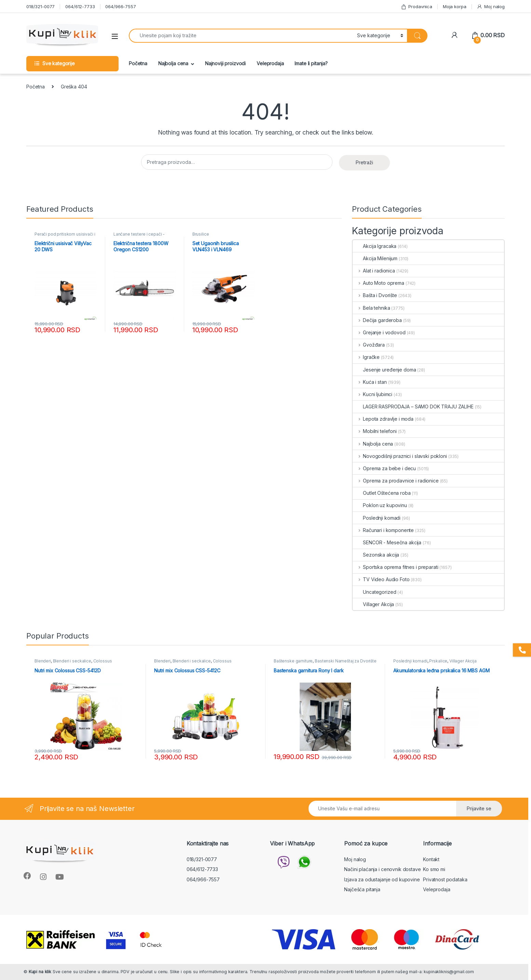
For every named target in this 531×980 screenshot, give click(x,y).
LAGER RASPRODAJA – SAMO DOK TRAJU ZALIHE (413, 407)
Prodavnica (417, 7)
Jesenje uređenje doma (384, 370)
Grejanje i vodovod (379, 332)
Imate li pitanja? (311, 63)
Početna (138, 63)
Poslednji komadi (377, 518)
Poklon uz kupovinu (380, 505)
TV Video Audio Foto (381, 579)
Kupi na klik (40, 972)
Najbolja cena (173, 63)
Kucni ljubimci (372, 394)
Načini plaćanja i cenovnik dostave (382, 869)
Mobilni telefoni (375, 431)
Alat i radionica (374, 271)
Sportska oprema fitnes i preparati (395, 567)
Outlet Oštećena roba (382, 493)
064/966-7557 (120, 6)
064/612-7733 (80, 6)
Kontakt (431, 859)
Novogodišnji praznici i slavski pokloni (400, 456)
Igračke (366, 357)
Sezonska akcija (376, 555)
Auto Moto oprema (378, 283)
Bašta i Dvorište (375, 295)
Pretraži (364, 162)
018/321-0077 (40, 6)
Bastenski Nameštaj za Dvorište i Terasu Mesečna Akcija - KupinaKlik (325, 663)
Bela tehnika (371, 308)
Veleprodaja (270, 63)
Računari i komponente (383, 530)
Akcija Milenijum (375, 258)
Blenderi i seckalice (72, 661)
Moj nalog (491, 7)
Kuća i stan (370, 382)
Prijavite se (479, 808)
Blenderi (43, 661)
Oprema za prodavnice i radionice (396, 481)
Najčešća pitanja (362, 889)
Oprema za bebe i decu (384, 468)
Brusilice (201, 234)
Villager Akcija (373, 604)
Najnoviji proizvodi (225, 63)
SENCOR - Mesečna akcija (387, 542)
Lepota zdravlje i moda (383, 419)
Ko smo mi (434, 869)
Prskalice (438, 661)
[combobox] (241, 36)
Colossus (103, 661)
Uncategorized (374, 592)
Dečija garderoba (377, 320)
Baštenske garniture (293, 661)
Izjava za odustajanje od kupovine (382, 879)
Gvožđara (369, 345)
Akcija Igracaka (375, 246)
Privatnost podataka (445, 879)
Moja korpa (455, 6)
